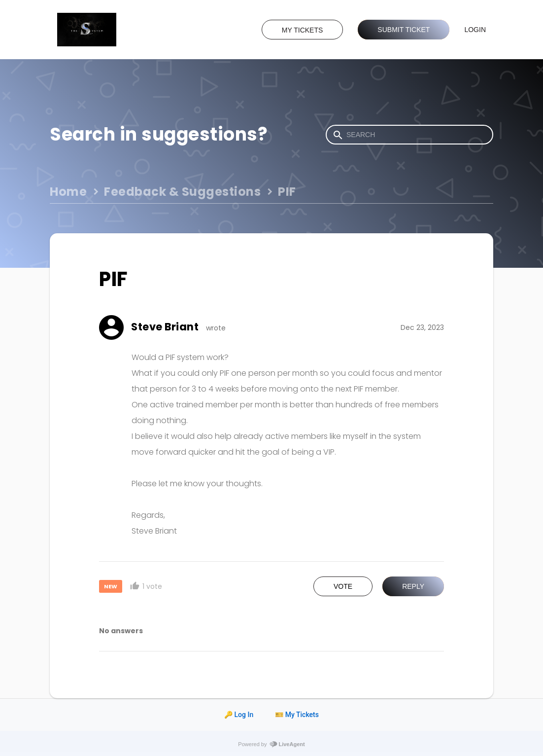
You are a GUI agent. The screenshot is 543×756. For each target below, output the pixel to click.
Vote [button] (343, 586)
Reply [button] (413, 586)
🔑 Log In (239, 715)
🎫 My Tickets (297, 715)
